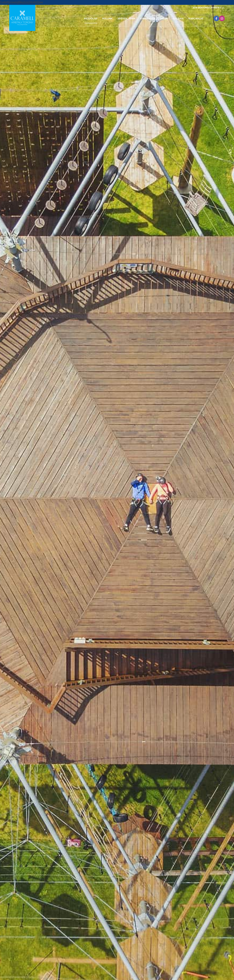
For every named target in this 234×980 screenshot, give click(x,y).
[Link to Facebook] (216, 18)
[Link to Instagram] (222, 18)
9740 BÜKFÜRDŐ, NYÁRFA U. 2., (209, 8)
